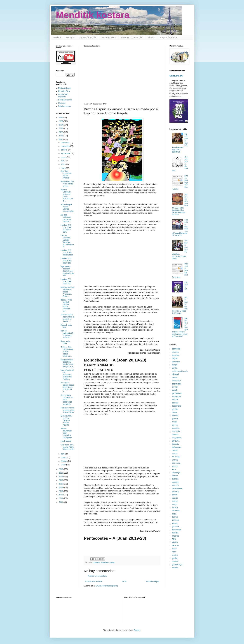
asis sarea (176, 463)
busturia (175, 479)
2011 (61, 498)
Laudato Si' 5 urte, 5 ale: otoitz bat (66, 281)
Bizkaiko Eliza (64, 91)
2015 (61, 484)
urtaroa (175, 460)
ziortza (175, 454)
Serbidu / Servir (109, 37)
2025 (61, 121)
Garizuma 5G (176, 76)
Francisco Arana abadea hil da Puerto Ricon (67, 410)
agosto (64, 157)
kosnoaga (176, 473)
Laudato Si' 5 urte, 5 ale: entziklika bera (66, 228)
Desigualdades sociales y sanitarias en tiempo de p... (67, 363)
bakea (174, 412)
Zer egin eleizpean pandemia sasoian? (66, 218)
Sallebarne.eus (64, 106)
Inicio (124, 581)
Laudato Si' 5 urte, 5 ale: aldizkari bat (67, 253)
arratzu (175, 555)
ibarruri (175, 517)
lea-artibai (176, 457)
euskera (175, 561)
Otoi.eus (62, 103)
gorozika (175, 526)
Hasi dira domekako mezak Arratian (66, 175)
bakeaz (175, 476)
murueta (175, 485)
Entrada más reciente (94, 581)
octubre (64, 150)
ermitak (175, 387)
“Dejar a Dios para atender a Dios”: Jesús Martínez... (67, 352)
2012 (61, 495)
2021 (61, 136)
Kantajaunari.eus (65, 100)
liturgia (175, 365)
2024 (61, 125)
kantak (175, 390)
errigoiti (175, 501)
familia (175, 368)
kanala (175, 495)
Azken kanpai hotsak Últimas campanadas (67, 208)
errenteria (176, 431)
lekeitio (175, 542)
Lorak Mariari (66, 441)
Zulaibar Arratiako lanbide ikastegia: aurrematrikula (67, 241)
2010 (61, 502)
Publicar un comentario (97, 576)
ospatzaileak (177, 488)
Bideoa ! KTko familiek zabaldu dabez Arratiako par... (66, 306)
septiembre (66, 153)
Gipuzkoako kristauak (63, 95)
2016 (61, 480)
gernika (175, 409)
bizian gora (176, 447)
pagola (112, 563)
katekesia (176, 362)
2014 (61, 487)
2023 (61, 128)
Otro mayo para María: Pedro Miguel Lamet (67, 447)
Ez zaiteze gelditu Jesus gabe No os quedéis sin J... (67, 387)
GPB (174, 539)
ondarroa (176, 536)
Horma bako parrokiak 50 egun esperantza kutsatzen (67, 400)
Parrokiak (70, 37)
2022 (61, 132)
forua (174, 469)
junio (63, 164)
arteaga (175, 466)
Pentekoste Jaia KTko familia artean (67, 184)
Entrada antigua (153, 581)
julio (63, 161)
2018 (61, 473)
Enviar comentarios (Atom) (107, 586)
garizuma (176, 441)
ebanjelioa (105, 563)
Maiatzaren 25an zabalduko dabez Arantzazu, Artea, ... (67, 292)
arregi (174, 422)
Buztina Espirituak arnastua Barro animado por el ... (67, 195)
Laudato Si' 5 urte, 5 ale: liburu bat (66, 261)
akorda (175, 523)
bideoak (175, 403)
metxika (175, 568)
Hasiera (57, 37)
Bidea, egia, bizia (65, 342)
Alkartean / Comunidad (132, 37)
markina (175, 533)
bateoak (175, 435)
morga (174, 504)
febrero (64, 461)
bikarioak (176, 374)
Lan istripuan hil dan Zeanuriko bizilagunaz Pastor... (67, 375)
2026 (61, 118)
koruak (175, 450)
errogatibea (177, 438)
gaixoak (175, 419)
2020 (61, 139)
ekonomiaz (176, 381)
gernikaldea (177, 393)
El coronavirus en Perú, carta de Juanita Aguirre (66, 420)
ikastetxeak (176, 530)
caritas (175, 378)
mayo (64, 168)
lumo (174, 552)
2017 (61, 477)
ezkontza (176, 492)
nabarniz (175, 545)
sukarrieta (176, 511)
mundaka (176, 428)
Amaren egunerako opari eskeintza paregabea (66, 433)
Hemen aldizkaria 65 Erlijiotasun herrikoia (67, 334)
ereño (174, 549)
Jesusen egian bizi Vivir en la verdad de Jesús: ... (67, 318)
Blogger (137, 630)
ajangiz (175, 498)
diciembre (65, 143)
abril (63, 454)
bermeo (175, 425)
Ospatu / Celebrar (169, 37)
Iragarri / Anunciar (88, 37)
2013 (61, 491)
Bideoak (152, 37)
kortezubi (176, 520)
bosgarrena (177, 406)
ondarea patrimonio (180, 371)
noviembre (66, 146)
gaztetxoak (176, 384)
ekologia (175, 444)
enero (64, 465)
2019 (61, 469)
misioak (175, 400)
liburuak (175, 415)
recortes (175, 352)
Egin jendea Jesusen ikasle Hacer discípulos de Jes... (67, 271)
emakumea (176, 396)
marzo (64, 457)
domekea (96, 563)
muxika (175, 507)
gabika (175, 558)
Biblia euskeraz (65, 88)
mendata (175, 482)
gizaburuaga (177, 565)
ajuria (174, 514)
